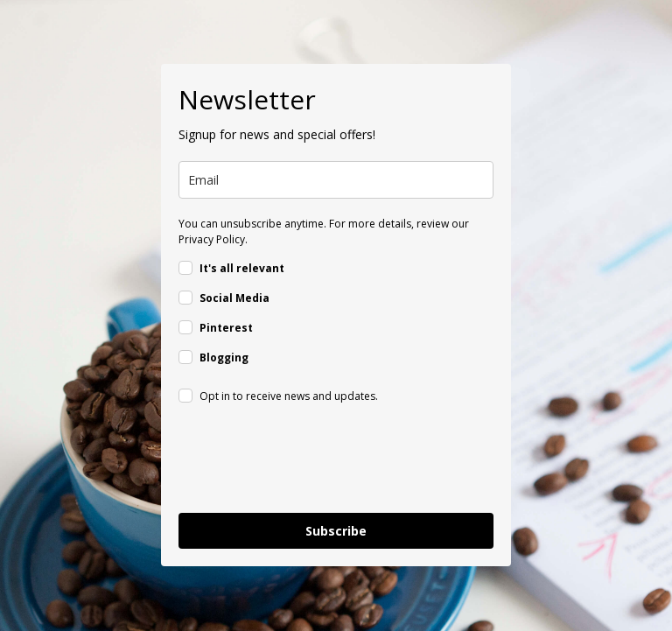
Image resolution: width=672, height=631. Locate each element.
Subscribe (336, 531)
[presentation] (311, 461)
